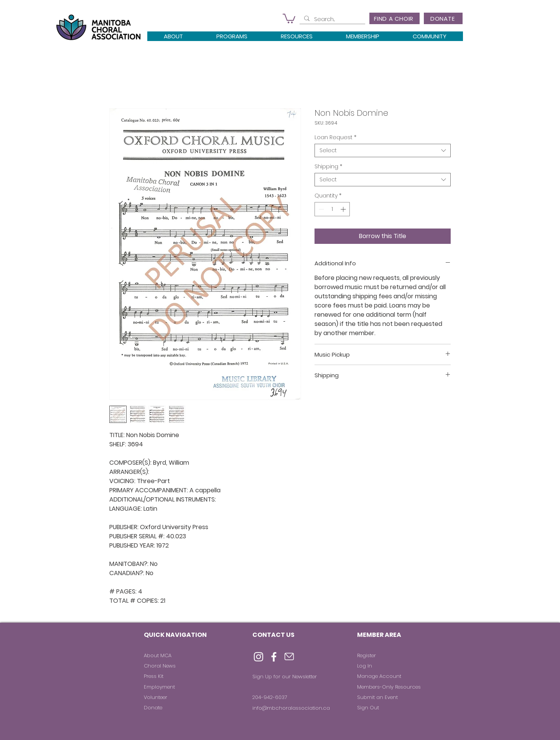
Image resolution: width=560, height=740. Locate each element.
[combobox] (383, 150)
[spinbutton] (332, 209)
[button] (289, 18)
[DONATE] (443, 18)
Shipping (328, 167)
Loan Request (335, 137)
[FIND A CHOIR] (394, 18)
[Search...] (332, 20)
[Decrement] (320, 209)
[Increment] (344, 209)
